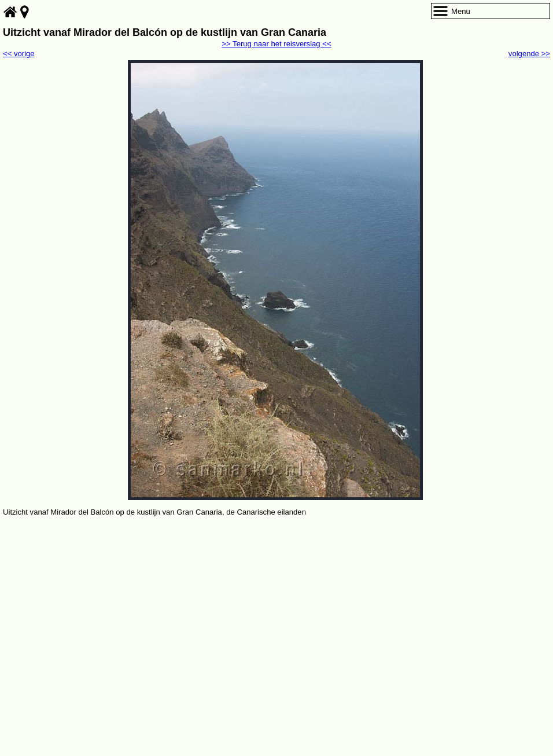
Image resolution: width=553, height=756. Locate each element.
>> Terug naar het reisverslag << (276, 44)
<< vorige (19, 54)
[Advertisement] (276, 605)
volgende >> (529, 54)
